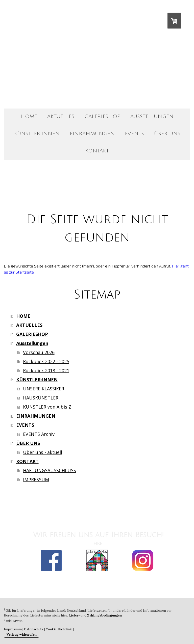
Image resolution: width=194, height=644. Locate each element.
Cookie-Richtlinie (59, 629)
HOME (29, 117)
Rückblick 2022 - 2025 (46, 361)
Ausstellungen (152, 117)
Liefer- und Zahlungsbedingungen (95, 615)
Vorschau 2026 (39, 352)
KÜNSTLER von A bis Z (47, 407)
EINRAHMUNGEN (92, 134)
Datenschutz (34, 629)
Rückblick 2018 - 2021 (46, 370)
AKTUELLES (61, 117)
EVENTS (134, 134)
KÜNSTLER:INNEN (37, 134)
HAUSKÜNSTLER (41, 398)
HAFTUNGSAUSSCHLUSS (50, 470)
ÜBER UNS (167, 134)
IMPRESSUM (36, 479)
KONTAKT (97, 151)
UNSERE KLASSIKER (44, 389)
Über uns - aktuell (43, 452)
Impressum (13, 629)
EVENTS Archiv (39, 434)
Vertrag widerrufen (21, 635)
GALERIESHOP (102, 117)
